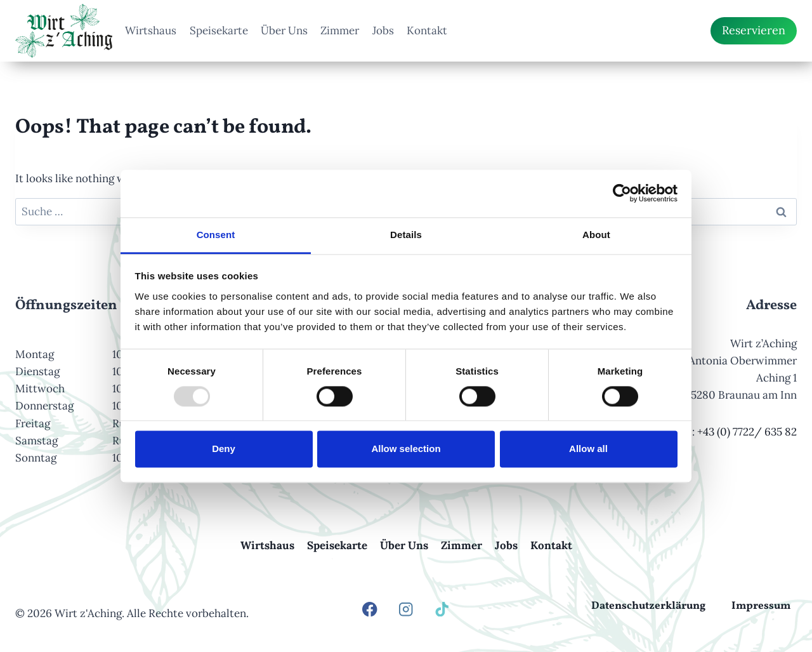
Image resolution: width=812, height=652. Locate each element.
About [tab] (596, 235)
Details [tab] (406, 235)
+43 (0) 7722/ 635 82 (747, 432)
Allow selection (406, 449)
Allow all (588, 449)
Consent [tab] (216, 235)
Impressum (761, 606)
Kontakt (427, 30)
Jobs (383, 30)
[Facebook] (370, 609)
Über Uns (284, 30)
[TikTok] (442, 609)
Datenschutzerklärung (648, 606)
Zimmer (340, 30)
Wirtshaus (151, 30)
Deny (224, 449)
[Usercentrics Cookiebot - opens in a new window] (622, 193)
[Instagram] (406, 609)
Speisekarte (219, 30)
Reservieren (754, 30)
